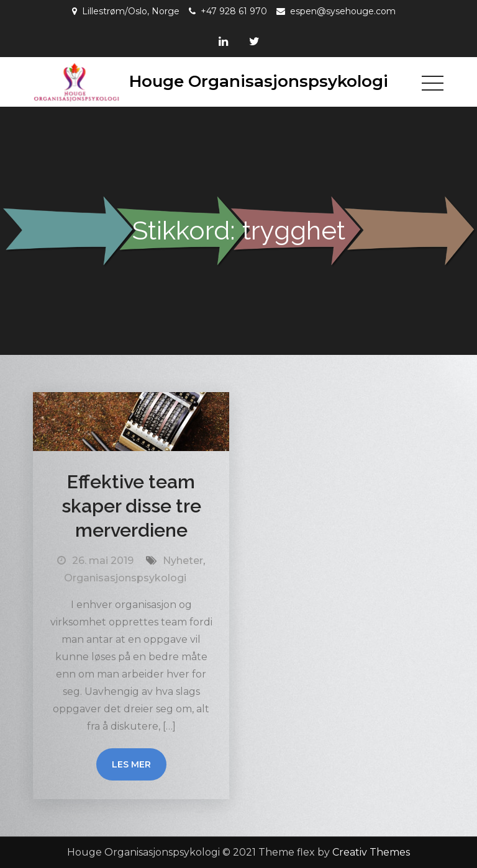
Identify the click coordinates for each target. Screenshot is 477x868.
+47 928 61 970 (234, 11)
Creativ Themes (371, 852)
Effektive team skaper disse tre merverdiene (131, 506)
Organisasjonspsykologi (125, 578)
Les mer (131, 764)
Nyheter (183, 561)
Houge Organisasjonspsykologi (259, 81)
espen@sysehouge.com (343, 11)
